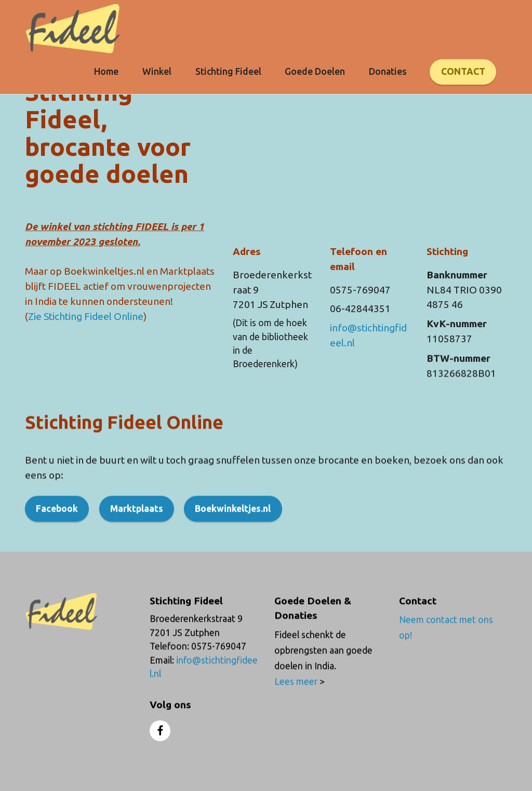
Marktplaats (137, 524)
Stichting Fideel (228, 71)
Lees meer (297, 696)
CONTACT (463, 71)
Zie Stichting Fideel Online (86, 316)
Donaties (388, 71)
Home (106, 71)
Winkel (157, 71)
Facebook (57, 524)
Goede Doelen (315, 71)
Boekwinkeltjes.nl (233, 524)
